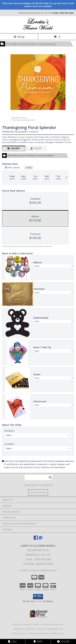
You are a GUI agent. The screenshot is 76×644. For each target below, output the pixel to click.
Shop (19, 37)
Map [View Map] (38, 641)
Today (29, 168)
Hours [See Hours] (63, 641)
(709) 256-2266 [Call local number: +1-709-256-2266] (66, 13)
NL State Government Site (49, 629)
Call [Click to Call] (13, 641)
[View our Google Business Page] (40, 539)
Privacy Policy (19, 634)
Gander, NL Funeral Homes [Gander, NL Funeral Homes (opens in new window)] (26, 624)
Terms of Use (57, 634)
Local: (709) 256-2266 (38, 559)
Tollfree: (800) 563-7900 (38, 564)
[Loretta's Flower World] (38, 30)
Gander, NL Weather (24, 629)
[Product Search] (38, 477)
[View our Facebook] (36, 539)
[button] (38, 597)
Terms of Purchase (39, 634)
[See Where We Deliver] (38, 492)
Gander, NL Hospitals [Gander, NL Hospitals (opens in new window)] (53, 624)
